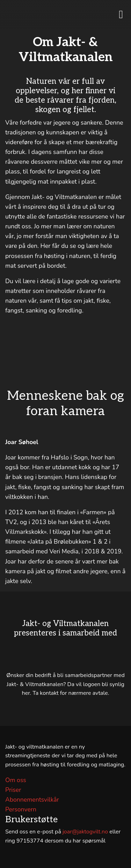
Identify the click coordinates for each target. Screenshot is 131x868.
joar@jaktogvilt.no (85, 832)
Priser (13, 790)
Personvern (21, 809)
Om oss (16, 780)
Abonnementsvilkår (32, 800)
